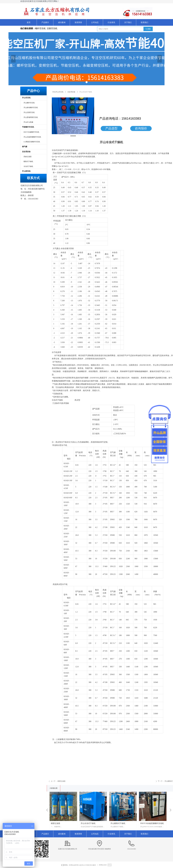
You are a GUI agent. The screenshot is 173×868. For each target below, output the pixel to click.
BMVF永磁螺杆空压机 (31, 132)
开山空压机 (26, 98)
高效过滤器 (28, 157)
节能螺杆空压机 (28, 127)
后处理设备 (71, 92)
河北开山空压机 (58, 92)
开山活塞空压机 (29, 112)
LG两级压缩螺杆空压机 (32, 142)
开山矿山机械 (28, 122)
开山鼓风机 (26, 171)
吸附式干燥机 (28, 161)
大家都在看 (54, 788)
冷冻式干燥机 (28, 166)
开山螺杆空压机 (29, 103)
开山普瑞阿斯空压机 (31, 117)
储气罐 (25, 147)
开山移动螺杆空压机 (31, 108)
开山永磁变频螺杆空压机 (32, 137)
